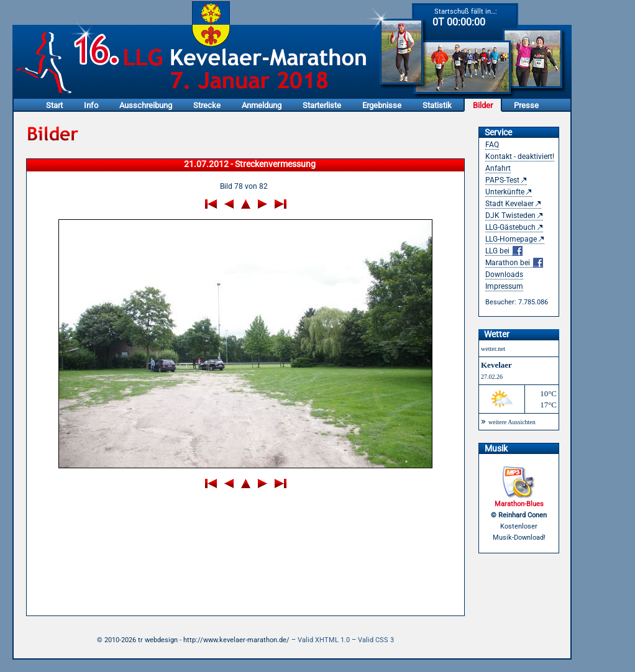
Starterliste (322, 105)
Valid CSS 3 (376, 640)
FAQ (492, 145)
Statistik (437, 105)
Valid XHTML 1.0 (324, 640)
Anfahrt (498, 168)
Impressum (504, 286)
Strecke (207, 105)
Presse (526, 105)
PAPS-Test (502, 180)
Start (54, 105)
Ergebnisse (382, 105)
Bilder (483, 105)
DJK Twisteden (510, 216)
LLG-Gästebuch (510, 227)
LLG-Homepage (511, 239)
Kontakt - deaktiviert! (520, 157)
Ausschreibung (146, 105)
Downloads (504, 275)
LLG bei (504, 251)
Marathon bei (514, 263)
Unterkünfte (505, 192)
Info (91, 105)
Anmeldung (262, 105)
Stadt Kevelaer (509, 204)
